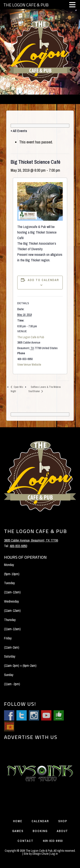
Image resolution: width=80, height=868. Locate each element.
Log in (54, 854)
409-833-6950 (18, 546)
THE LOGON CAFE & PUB (26, 5)
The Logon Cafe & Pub (31, 337)
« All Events (19, 131)
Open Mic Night (17, 389)
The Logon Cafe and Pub (40, 52)
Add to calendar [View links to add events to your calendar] (43, 280)
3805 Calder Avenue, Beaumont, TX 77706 (31, 540)
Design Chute (41, 854)
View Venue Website (29, 365)
